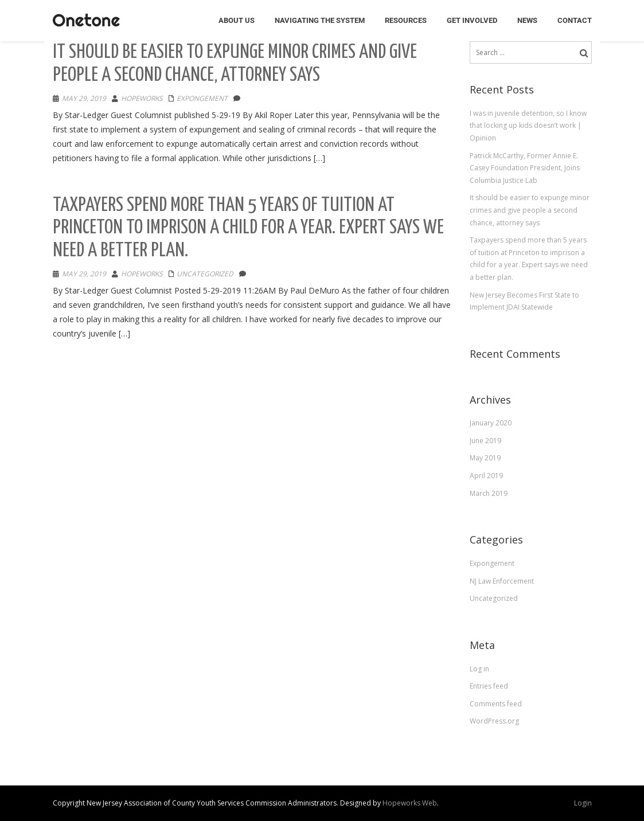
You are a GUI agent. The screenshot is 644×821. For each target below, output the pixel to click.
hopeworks (142, 98)
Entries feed (489, 686)
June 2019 (485, 441)
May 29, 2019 (84, 98)
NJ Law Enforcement (502, 581)
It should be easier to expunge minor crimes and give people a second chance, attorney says (530, 210)
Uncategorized (205, 274)
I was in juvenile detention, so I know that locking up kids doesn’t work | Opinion (528, 126)
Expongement (202, 98)
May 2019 (485, 458)
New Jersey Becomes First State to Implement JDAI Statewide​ (524, 301)
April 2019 (486, 476)
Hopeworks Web (410, 803)
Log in (479, 669)
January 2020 (491, 423)
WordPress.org (494, 721)
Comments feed (496, 704)
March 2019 (489, 493)
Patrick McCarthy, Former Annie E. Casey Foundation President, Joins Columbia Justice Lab (525, 168)
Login (583, 803)
